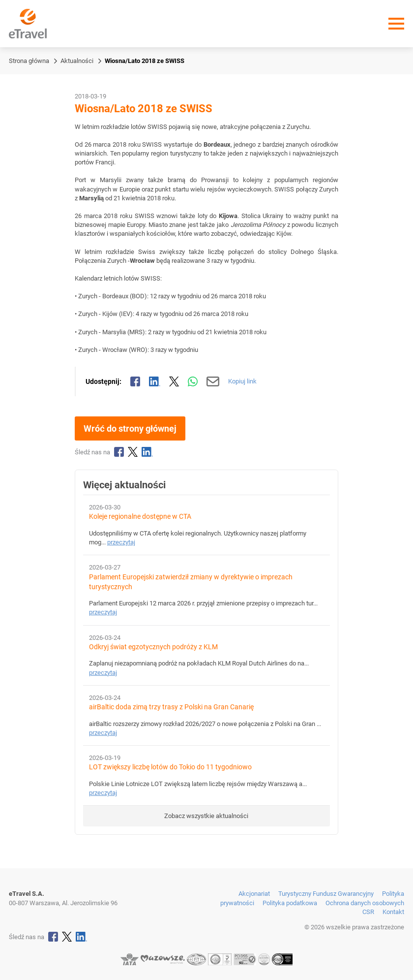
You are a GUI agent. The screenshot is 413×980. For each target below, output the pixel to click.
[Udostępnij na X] (174, 381)
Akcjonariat (254, 894)
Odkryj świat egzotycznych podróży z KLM (153, 647)
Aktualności (77, 61)
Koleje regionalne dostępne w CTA (140, 517)
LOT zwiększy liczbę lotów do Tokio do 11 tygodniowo (170, 767)
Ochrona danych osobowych (365, 903)
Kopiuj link (242, 381)
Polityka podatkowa (290, 903)
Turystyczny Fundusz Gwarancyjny (326, 894)
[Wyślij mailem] (213, 381)
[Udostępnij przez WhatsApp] (193, 381)
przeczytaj (121, 542)
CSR (368, 912)
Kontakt (393, 912)
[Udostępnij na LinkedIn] (155, 381)
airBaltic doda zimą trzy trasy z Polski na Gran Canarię (171, 707)
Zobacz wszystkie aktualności (206, 816)
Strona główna (29, 61)
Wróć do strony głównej (130, 428)
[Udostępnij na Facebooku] (135, 381)
